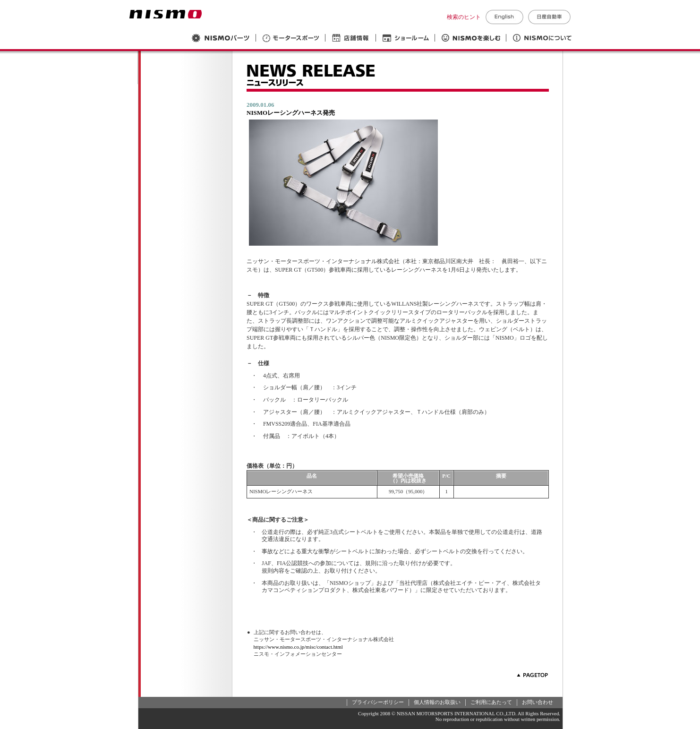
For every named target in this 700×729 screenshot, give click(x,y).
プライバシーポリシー (378, 702)
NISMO (166, 14)
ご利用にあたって (491, 702)
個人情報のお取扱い (437, 702)
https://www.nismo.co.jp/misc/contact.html (298, 647)
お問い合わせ (538, 702)
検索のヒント (464, 17)
